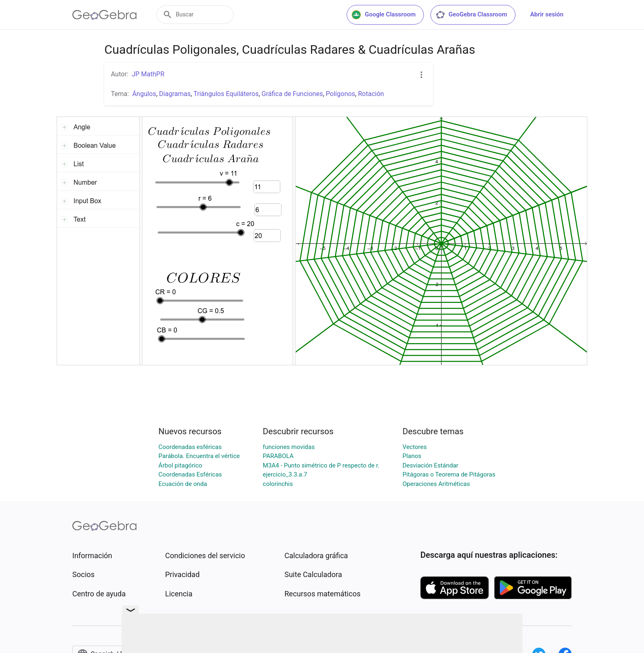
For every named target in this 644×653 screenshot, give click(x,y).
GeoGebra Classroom (471, 15)
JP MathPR (148, 74)
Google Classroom (384, 15)
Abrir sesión (547, 14)
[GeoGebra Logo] (105, 15)
